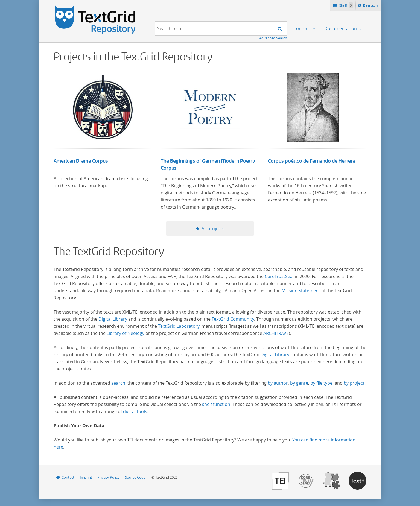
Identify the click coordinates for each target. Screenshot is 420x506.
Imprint (86, 477)
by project (354, 383)
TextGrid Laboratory (179, 326)
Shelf (345, 5)
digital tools (135, 411)
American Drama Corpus (81, 161)
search (118, 383)
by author (278, 383)
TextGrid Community (233, 319)
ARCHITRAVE (276, 333)
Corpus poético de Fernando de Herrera (312, 161)
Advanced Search (273, 38)
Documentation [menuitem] (341, 28)
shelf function (216, 404)
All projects (213, 229)
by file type (321, 383)
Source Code (135, 477)
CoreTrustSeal (279, 276)
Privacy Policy (108, 477)
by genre (299, 383)
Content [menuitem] (302, 28)
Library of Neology (126, 333)
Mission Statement (301, 291)
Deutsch (371, 6)
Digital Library (113, 319)
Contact (68, 477)
